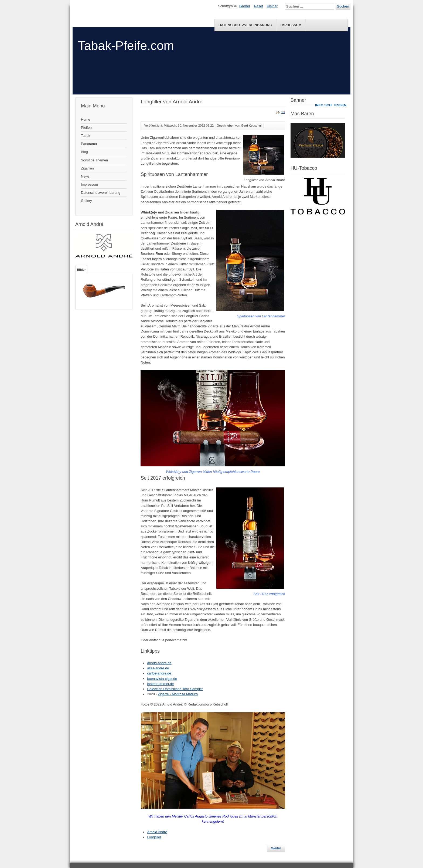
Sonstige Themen (94, 160)
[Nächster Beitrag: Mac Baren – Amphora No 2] (276, 848)
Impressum (291, 25)
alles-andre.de (158, 668)
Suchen (343, 6)
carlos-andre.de (159, 673)
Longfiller (154, 837)
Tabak (86, 136)
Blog (84, 152)
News (85, 176)
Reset (259, 6)
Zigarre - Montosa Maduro (178, 694)
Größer (245, 6)
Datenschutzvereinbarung (245, 25)
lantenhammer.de (160, 684)
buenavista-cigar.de (162, 679)
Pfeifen (86, 128)
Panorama (89, 144)
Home (86, 119)
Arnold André (157, 832)
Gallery (86, 201)
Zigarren (87, 168)
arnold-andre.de (159, 663)
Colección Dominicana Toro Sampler (175, 689)
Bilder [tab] (81, 270)
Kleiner (272, 6)
